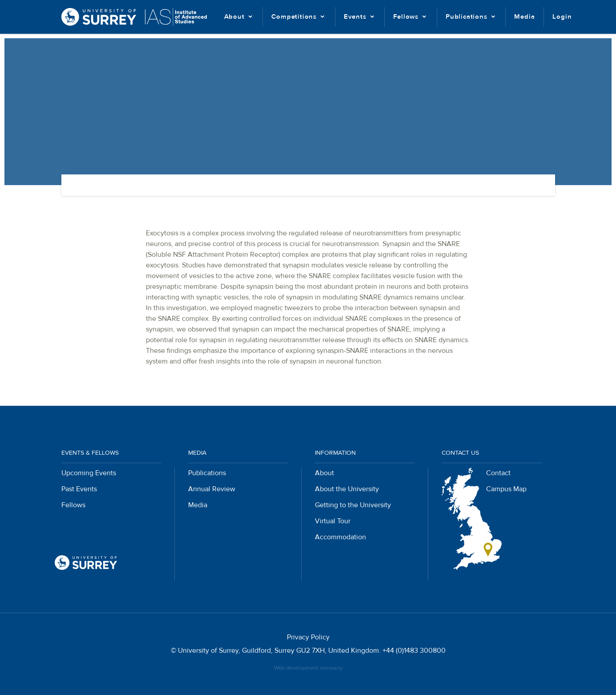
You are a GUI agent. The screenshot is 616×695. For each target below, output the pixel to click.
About (234, 17)
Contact (498, 473)
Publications (467, 17)
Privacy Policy (308, 637)
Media (524, 17)
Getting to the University (353, 505)
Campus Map (506, 489)
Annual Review (212, 489)
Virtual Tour (333, 521)
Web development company (308, 668)
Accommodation (340, 537)
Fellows (406, 17)
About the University (347, 489)
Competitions (294, 17)
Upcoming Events (89, 473)
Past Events (79, 489)
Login (562, 17)
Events (355, 17)
